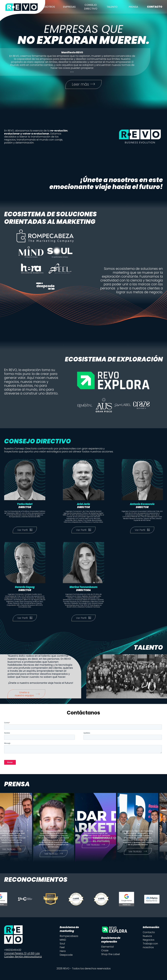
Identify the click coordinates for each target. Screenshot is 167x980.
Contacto (155, 7)
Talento (112, 7)
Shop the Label (111, 954)
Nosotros (48, 7)
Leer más (83, 84)
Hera (63, 951)
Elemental (108, 947)
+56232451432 (13, 950)
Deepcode (66, 955)
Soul (62, 944)
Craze (105, 950)
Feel (62, 947)
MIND (63, 940)
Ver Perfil (25, 530)
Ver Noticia (14, 849)
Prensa (133, 7)
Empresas (69, 7)
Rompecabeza (69, 936)
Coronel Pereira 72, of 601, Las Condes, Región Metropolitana (23, 955)
